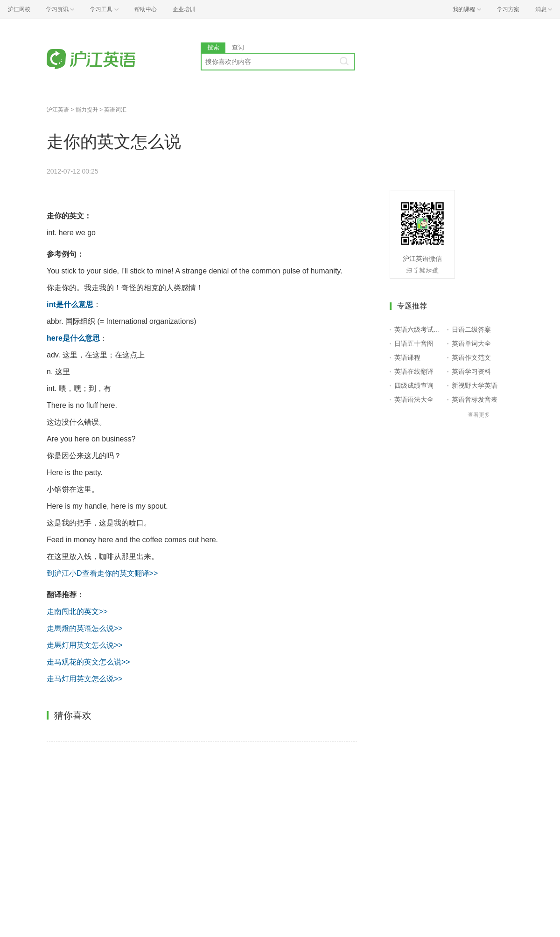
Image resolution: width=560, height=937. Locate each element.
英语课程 (407, 357)
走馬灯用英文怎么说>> (85, 645)
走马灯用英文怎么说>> (85, 679)
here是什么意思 (73, 338)
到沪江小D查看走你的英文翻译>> (102, 573)
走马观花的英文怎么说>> (88, 662)
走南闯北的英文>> (77, 612)
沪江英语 (58, 110)
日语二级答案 (471, 329)
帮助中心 (146, 9)
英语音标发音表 (475, 399)
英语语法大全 (414, 399)
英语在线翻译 (414, 371)
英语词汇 (115, 110)
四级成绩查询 (414, 385)
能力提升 (87, 110)
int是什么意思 (70, 304)
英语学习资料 (471, 371)
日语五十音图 (414, 343)
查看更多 (479, 415)
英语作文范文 (471, 357)
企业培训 (184, 9)
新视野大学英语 (475, 385)
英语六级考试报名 (419, 329)
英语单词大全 (471, 343)
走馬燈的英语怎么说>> (85, 628)
